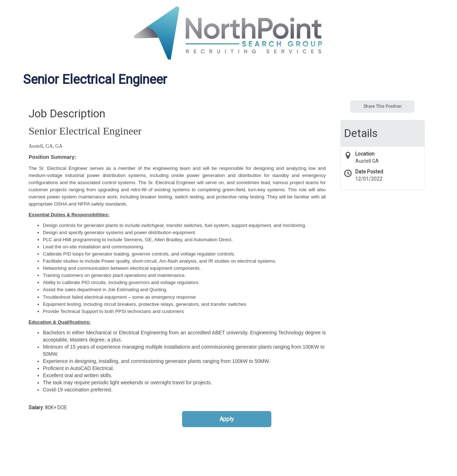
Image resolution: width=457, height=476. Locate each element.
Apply (227, 419)
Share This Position (383, 106)
